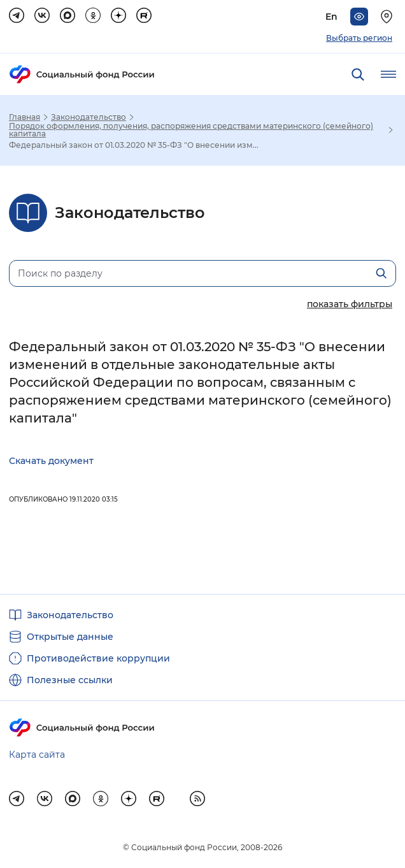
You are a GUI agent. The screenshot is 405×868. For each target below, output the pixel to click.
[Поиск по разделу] (202, 273)
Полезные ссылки (70, 680)
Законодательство (89, 117)
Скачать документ (51, 461)
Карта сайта (37, 755)
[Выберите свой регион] (388, 17)
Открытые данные (70, 637)
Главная (25, 117)
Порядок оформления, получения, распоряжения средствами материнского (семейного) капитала (191, 130)
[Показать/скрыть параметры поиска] (350, 303)
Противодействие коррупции (98, 658)
